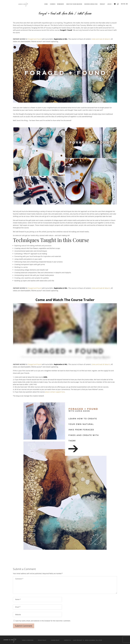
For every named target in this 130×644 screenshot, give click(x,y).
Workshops (61, 4)
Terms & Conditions (28, 640)
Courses (52, 4)
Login (109, 4)
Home (46, 4)
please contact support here (55, 392)
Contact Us (67, 640)
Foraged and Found (35, 39)
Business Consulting (91, 4)
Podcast (103, 4)
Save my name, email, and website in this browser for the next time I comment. (43, 621)
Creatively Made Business (74, 4)
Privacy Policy (42, 640)
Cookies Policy (55, 640)
